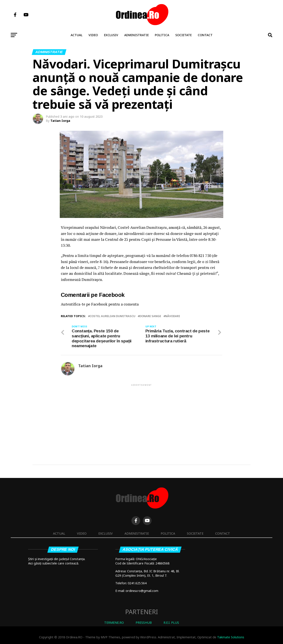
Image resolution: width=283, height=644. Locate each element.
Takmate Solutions (231, 637)
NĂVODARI (173, 316)
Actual (77, 35)
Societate (183, 35)
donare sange (150, 316)
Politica (162, 35)
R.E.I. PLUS (171, 623)
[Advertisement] (141, 418)
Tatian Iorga (60, 121)
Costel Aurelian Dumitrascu (113, 316)
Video (93, 35)
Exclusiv (111, 35)
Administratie (136, 35)
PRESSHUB (144, 623)
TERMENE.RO (114, 623)
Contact (205, 35)
